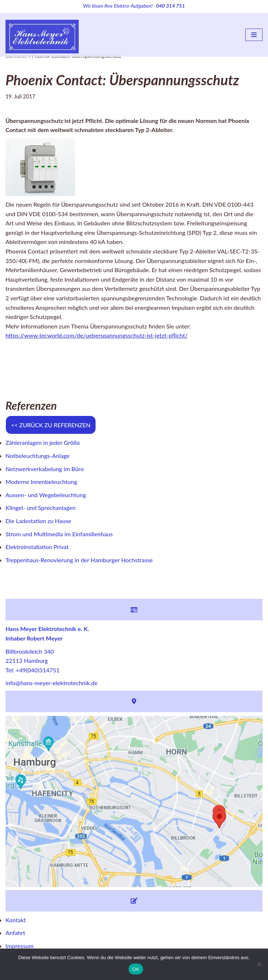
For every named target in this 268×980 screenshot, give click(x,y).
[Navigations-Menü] (254, 35)
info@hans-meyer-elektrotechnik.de (51, 683)
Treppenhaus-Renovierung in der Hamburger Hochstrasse (79, 560)
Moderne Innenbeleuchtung (41, 482)
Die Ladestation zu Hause (38, 521)
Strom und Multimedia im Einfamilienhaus (59, 534)
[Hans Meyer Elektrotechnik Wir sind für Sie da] (42, 35)
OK (136, 969)
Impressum (20, 946)
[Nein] (259, 964)
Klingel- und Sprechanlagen (40, 508)
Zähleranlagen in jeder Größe (43, 442)
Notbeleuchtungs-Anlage (38, 456)
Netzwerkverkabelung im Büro (45, 469)
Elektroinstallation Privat (37, 547)
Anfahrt (15, 933)
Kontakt (16, 920)
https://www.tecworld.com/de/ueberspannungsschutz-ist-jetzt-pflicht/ (97, 335)
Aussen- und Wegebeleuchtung (46, 495)
